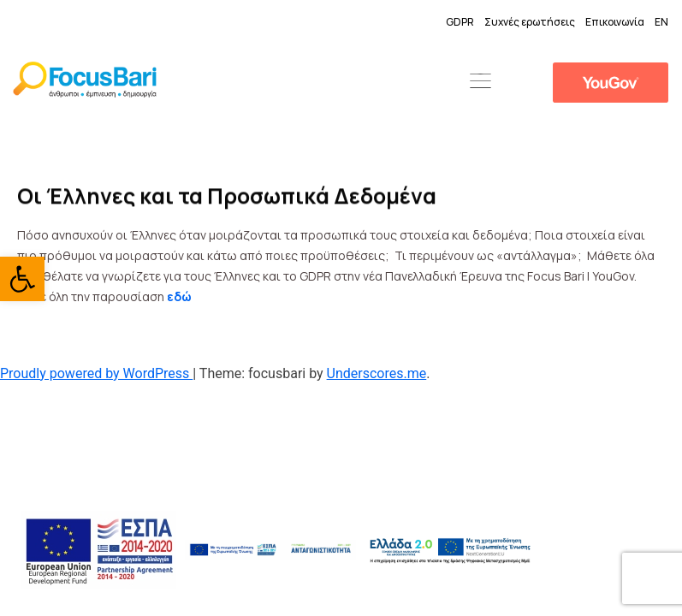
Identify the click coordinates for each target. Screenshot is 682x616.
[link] (22, 279)
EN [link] (661, 22)
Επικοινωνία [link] (615, 22)
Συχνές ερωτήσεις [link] (530, 22)
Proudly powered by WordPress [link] (96, 373)
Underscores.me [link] (377, 373)
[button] (481, 82)
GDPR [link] (460, 22)
